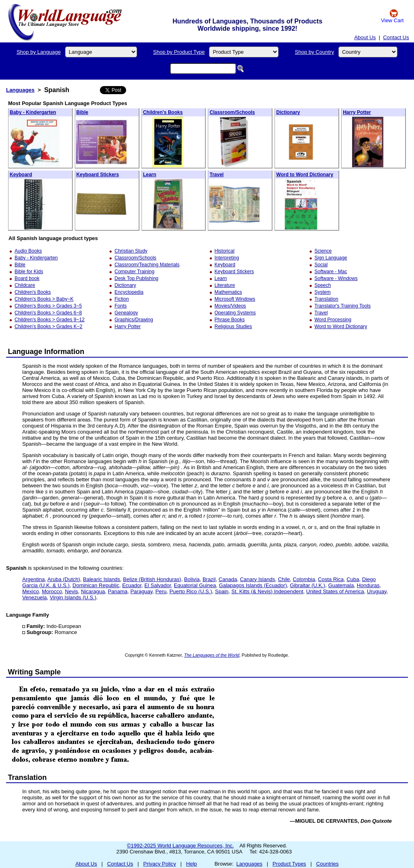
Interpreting (227, 258)
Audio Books (28, 251)
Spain (222, 591)
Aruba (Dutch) (64, 579)
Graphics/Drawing (134, 320)
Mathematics (228, 292)
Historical (225, 251)
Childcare (25, 285)
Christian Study (131, 251)
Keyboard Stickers (98, 175)
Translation (326, 299)
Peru (161, 591)
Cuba (353, 579)
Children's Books (163, 112)
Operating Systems (235, 313)
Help (191, 864)
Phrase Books (230, 320)
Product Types (289, 864)
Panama (118, 591)
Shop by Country (314, 52)
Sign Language (331, 258)
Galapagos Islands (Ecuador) (253, 585)
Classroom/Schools (232, 112)
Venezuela (35, 597)
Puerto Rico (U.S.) (191, 591)
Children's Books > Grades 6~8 (48, 313)
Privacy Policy (159, 864)
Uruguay (377, 591)
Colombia (304, 579)
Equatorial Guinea (195, 585)
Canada (228, 579)
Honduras (368, 585)
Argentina (34, 579)
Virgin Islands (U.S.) (73, 597)
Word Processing (333, 320)
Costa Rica (331, 579)
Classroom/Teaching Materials (147, 265)
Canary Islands (257, 579)
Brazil (209, 579)
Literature (225, 285)
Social (321, 265)
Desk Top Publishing (136, 278)
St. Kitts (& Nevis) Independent (267, 591)
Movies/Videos (230, 306)
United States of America (335, 591)
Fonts (120, 306)
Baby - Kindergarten (33, 112)
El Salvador (158, 585)
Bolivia (192, 579)
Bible (82, 112)
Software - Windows (336, 278)
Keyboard (21, 175)
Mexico (31, 591)
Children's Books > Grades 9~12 (50, 320)
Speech (323, 285)
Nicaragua (93, 591)
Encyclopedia (129, 292)
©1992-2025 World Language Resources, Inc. (180, 846)
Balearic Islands (101, 579)
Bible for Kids (29, 272)
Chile (284, 579)
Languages (20, 90)
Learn (150, 175)
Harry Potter (357, 112)
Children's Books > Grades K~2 (49, 327)
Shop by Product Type (179, 52)
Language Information (46, 352)
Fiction (121, 299)
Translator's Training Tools (343, 306)
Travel (217, 175)
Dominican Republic (96, 585)
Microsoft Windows (235, 299)
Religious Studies (233, 327)
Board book (27, 278)
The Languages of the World (212, 655)
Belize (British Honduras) (152, 579)
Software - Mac (331, 272)
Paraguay (141, 591)
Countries (327, 864)
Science (323, 251)
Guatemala (341, 585)
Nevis (72, 591)
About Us (365, 37)
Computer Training (134, 272)
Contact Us (396, 37)
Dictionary (288, 112)
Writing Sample (35, 672)
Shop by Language (39, 52)
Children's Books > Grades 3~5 (48, 306)
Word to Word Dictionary (305, 175)
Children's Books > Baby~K (44, 299)
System (323, 292)
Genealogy (126, 313)
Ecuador (132, 585)
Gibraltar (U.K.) (307, 585)
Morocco (52, 591)
